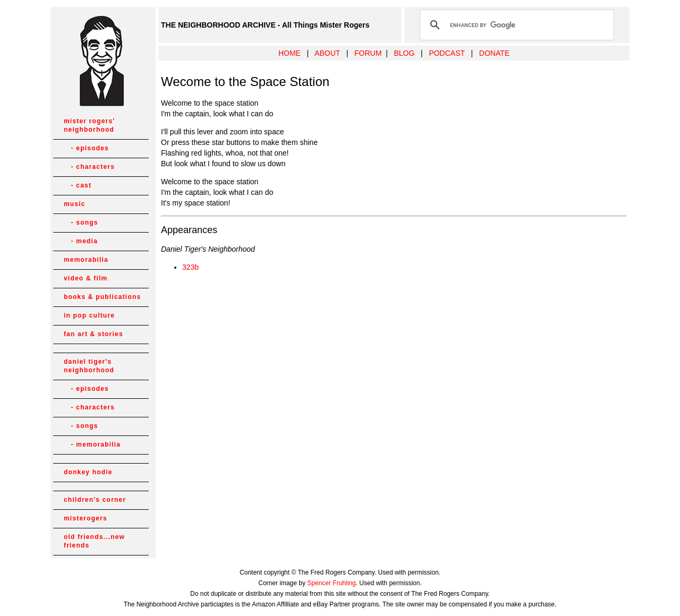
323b (190, 267)
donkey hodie (88, 472)
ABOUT (327, 53)
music (75, 204)
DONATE (494, 53)
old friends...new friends (94, 541)
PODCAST (447, 53)
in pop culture (89, 315)
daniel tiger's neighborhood (89, 366)
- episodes (86, 148)
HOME (290, 53)
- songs (81, 223)
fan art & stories (93, 334)
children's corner (95, 500)
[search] (515, 25)
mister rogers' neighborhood (89, 125)
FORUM (368, 53)
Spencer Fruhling (331, 583)
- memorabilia (92, 444)
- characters (89, 167)
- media (81, 241)
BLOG (404, 53)
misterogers (86, 518)
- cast (78, 185)
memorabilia (86, 260)
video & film (86, 278)
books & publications (102, 297)
